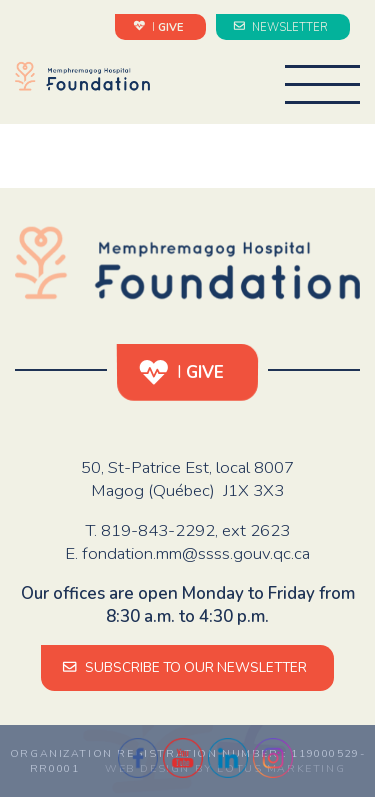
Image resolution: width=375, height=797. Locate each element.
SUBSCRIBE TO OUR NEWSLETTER (187, 667)
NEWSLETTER (283, 26)
